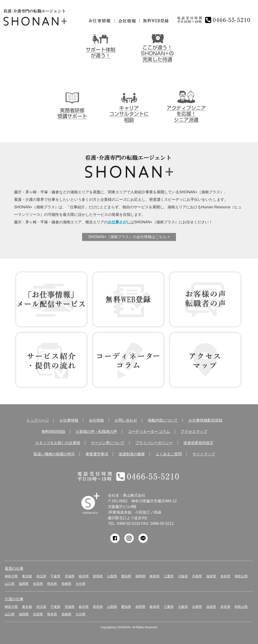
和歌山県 (241, 576)
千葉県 (55, 576)
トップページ (38, 420)
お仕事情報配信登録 (205, 420)
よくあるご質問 (169, 454)
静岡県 (140, 576)
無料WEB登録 (128, 299)
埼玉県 (41, 576)
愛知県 (126, 576)
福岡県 (24, 584)
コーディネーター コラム (128, 360)
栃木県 (84, 576)
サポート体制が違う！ (101, 45)
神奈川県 (11, 576)
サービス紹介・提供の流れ (51, 360)
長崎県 (66, 584)
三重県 (169, 576)
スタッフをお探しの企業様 (58, 443)
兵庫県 (197, 576)
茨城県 (70, 576)
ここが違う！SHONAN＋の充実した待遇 (157, 45)
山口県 (10, 584)
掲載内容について (163, 420)
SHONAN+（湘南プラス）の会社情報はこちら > (129, 237)
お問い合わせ (126, 420)
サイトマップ (204, 454)
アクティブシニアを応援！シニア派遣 (186, 105)
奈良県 (225, 576)
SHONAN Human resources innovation (90, 503)
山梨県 (112, 576)
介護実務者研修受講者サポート (72, 105)
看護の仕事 (14, 569)
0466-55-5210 (129, 524)
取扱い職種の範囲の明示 (54, 454)
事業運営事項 (97, 454)
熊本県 (52, 584)
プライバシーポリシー (154, 443)
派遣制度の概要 (132, 454)
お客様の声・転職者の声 (96, 432)
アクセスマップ (194, 432)
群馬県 (98, 576)
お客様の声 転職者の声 (205, 299)
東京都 (27, 576)
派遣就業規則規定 (198, 443)
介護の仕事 (14, 599)
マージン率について (108, 443)
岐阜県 (155, 576)
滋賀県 (211, 576)
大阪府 (183, 576)
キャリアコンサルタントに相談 (129, 105)
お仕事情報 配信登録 (51, 299)
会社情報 (127, 21)
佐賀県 (38, 584)
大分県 (80, 584)
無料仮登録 (156, 21)
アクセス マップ (205, 360)
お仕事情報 (100, 21)
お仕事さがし (119, 222)
